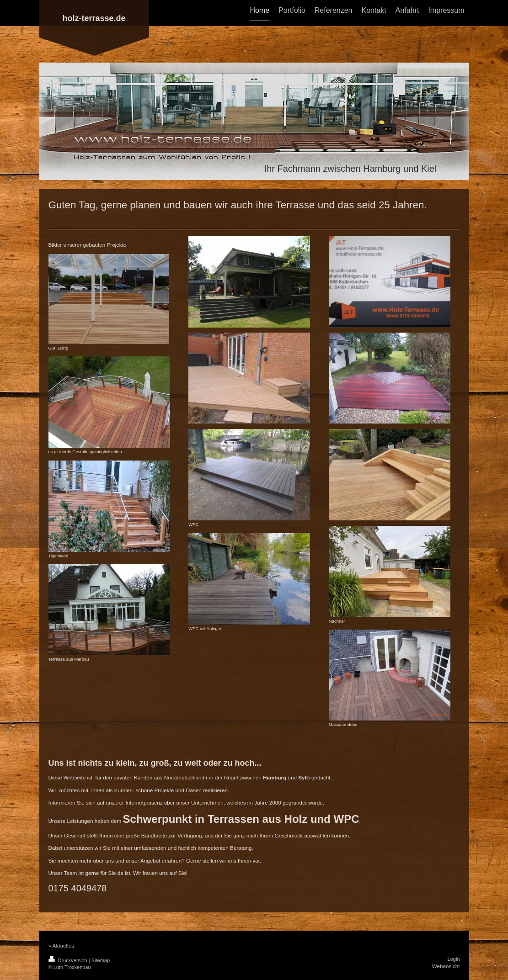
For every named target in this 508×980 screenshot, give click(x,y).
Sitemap (101, 960)
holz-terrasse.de (94, 18)
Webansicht (446, 966)
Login (454, 959)
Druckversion (69, 960)
